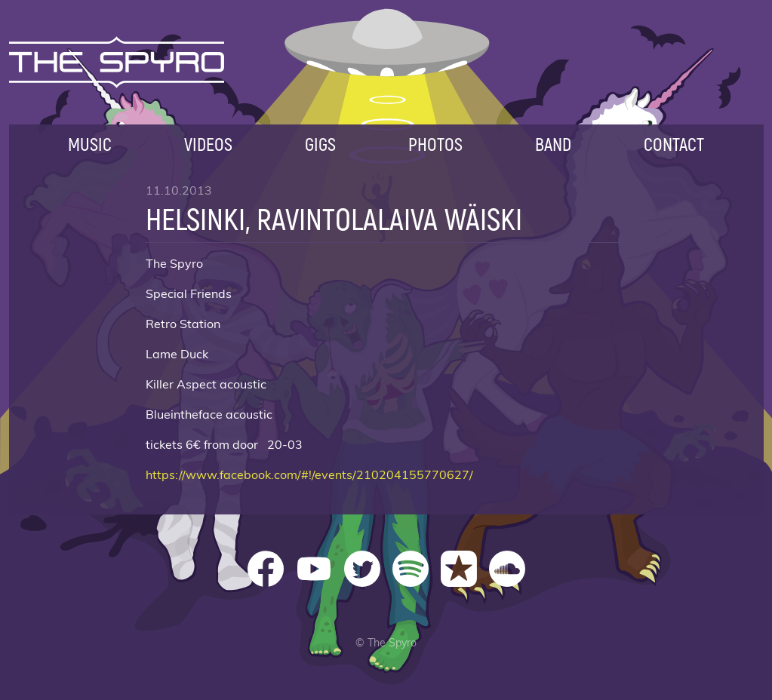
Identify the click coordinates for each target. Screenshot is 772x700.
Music (90, 144)
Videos (208, 144)
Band (553, 144)
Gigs (320, 144)
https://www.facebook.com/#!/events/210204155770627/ (309, 475)
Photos (435, 144)
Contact (674, 144)
